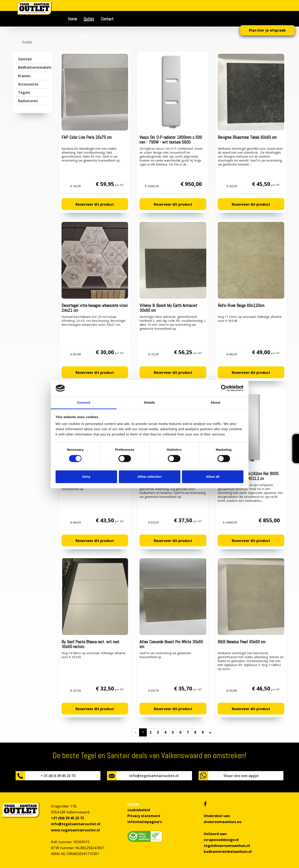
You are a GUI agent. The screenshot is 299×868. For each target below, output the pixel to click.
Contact (107, 19)
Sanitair (25, 59)
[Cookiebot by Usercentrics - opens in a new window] (224, 388)
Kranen (24, 76)
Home (72, 19)
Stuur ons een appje (241, 776)
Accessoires (28, 84)
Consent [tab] (84, 403)
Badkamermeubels (35, 67)
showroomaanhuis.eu (223, 822)
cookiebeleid (139, 810)
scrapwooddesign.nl (221, 840)
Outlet (89, 19)
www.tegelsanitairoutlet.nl (75, 830)
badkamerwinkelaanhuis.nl (228, 852)
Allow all (213, 477)
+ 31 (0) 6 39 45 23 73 (58, 776)
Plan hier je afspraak (267, 30)
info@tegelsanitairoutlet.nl (154, 776)
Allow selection (149, 477)
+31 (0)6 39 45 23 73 (67, 818)
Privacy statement (144, 816)
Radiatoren (28, 101)
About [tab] (216, 403)
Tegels (24, 93)
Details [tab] (150, 403)
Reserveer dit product (95, 204)
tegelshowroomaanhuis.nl (227, 846)
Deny (86, 477)
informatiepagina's (145, 822)
